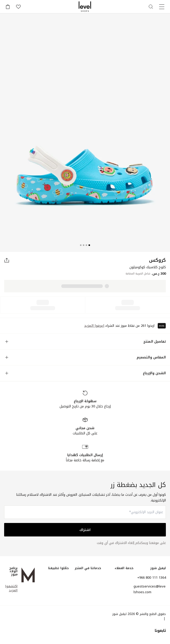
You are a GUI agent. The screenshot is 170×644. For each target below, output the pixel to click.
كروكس (157, 260)
